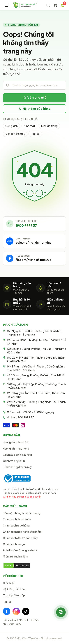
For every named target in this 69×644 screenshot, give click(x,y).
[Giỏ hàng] (55, 5)
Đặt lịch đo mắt (15, 134)
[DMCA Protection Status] (34, 565)
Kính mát (29, 126)
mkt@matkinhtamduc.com (41, 493)
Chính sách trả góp (15, 544)
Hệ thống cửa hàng (34, 109)
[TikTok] (26, 611)
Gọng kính (11, 126)
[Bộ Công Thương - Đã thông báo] (17, 478)
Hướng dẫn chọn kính (16, 442)
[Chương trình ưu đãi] (63, 5)
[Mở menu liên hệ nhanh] (61, 612)
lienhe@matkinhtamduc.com (42, 489)
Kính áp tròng (49, 126)
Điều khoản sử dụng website (20, 550)
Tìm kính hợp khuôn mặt (18, 467)
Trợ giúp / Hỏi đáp (14, 595)
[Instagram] (16, 611)
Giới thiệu (9, 583)
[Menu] (7, 5)
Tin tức (35, 134)
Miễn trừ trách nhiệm (15, 557)
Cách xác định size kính (17, 455)
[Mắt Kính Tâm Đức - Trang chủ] (25, 5)
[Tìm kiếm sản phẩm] (34, 85)
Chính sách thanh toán (17, 519)
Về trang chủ (35, 98)
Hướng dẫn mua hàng (16, 449)
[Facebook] (7, 611)
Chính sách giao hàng (16, 526)
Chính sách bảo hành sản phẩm (22, 532)
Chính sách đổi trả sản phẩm (21, 538)
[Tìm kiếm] (48, 5)
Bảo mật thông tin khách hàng (22, 513)
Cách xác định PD (14, 461)
